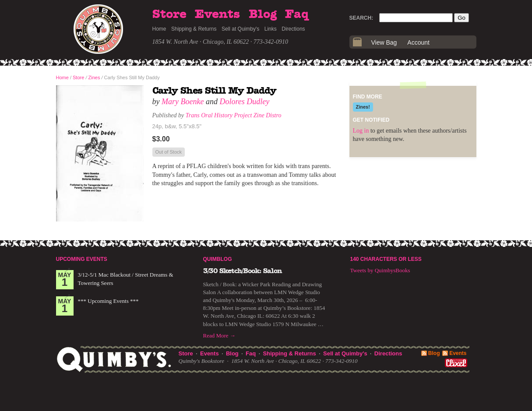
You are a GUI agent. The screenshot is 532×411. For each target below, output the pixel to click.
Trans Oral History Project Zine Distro (234, 115)
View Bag (384, 42)
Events (217, 14)
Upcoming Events (82, 259)
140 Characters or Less (386, 259)
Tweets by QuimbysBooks (380, 270)
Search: (361, 18)
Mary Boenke (183, 102)
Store (169, 14)
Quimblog (218, 259)
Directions (293, 29)
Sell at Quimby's (240, 29)
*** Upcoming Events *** (108, 301)
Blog (263, 14)
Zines (94, 77)
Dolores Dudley (244, 102)
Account (418, 42)
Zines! (363, 107)
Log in (361, 131)
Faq (297, 14)
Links (271, 29)
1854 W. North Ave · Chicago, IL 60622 (201, 42)
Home (159, 29)
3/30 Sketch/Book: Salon (243, 271)
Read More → (219, 335)
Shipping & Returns (194, 29)
